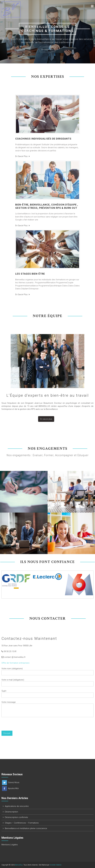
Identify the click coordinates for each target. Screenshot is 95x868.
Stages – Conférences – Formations (22, 823)
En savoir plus (47, 49)
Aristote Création (56, 865)
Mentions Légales (10, 845)
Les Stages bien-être (30, 274)
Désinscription (11, 812)
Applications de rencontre (17, 806)
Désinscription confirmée (16, 817)
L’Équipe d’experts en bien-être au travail (48, 395)
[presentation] (22, 725)
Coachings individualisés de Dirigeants (43, 139)
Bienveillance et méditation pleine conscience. (26, 828)
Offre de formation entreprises (15, 663)
